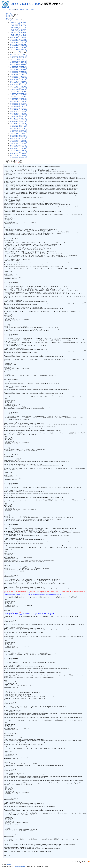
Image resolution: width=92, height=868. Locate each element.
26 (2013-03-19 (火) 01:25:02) (18, 64)
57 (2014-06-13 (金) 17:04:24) (18, 117)
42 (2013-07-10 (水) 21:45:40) (18, 91)
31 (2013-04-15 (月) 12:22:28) (18, 73)
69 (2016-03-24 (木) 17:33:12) (18, 137)
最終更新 (22, 9)
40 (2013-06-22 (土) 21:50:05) (18, 88)
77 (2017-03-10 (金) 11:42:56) (18, 150)
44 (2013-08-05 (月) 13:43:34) (18, 95)
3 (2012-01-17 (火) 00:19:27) (18, 26)
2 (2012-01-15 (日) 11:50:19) (18, 24)
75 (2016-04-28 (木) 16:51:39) (18, 147)
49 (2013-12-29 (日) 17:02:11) (18, 103)
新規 (10, 9)
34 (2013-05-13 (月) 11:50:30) (18, 78)
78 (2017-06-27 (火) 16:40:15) (18, 152)
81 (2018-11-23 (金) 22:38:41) (18, 157)
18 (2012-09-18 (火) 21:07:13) (18, 51)
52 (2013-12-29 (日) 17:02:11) (18, 108)
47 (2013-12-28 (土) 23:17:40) (18, 100)
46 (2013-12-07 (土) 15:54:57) (18, 98)
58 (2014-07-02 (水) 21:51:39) (18, 118)
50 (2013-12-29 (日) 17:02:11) (18, 105)
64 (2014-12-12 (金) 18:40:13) (18, 128)
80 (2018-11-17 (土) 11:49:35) (18, 155)
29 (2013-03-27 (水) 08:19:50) (18, 69)
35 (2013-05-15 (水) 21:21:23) (18, 80)
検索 (17, 9)
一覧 (14, 9)
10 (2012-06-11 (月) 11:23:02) (18, 38)
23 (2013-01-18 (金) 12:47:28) (18, 59)
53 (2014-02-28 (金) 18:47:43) (18, 110)
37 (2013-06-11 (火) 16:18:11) (18, 83)
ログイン (33, 9)
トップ (4, 9)
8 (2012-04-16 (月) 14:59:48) (18, 34)
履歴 (7, 18)
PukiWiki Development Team (19, 867)
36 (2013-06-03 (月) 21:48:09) (18, 81)
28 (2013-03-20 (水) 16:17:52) (18, 68)
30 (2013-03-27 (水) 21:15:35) (18, 71)
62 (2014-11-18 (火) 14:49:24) (18, 125)
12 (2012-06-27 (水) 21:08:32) (18, 41)
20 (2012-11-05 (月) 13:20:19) (18, 54)
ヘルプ (27, 9)
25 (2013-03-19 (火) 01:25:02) (18, 63)
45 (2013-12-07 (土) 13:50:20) (18, 96)
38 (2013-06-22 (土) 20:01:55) (18, 85)
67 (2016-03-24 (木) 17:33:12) (18, 133)
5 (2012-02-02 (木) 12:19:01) (18, 29)
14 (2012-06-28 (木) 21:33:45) (18, 44)
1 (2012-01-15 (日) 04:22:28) (18, 22)
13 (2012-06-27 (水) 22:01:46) (18, 43)
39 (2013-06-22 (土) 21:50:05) (18, 86)
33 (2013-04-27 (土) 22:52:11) (18, 76)
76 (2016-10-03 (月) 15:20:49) (18, 149)
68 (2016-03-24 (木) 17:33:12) (18, 135)
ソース (8, 17)
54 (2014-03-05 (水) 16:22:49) (18, 112)
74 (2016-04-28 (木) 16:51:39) (18, 145)
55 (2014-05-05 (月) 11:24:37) (18, 113)
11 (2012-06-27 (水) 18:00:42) (18, 39)
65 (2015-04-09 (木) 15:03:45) (18, 130)
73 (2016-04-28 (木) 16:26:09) (18, 144)
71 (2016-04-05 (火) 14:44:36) (18, 140)
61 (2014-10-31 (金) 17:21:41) (18, 123)
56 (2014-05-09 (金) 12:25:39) (18, 115)
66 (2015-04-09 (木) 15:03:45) (18, 132)
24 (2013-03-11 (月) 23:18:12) (18, 61)
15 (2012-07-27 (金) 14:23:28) (18, 46)
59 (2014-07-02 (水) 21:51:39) (18, 120)
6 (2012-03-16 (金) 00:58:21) (18, 31)
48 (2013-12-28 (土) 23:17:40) (18, 101)
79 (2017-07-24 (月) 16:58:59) (18, 154)
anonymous (9, 865)
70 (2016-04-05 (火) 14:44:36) (18, 139)
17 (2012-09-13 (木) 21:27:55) (18, 49)
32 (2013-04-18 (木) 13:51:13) (18, 75)
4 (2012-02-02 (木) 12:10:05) (18, 27)
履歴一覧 (9, 13)
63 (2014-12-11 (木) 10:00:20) (18, 127)
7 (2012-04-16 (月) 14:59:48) (18, 32)
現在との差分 (10, 15)
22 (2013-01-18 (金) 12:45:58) (18, 58)
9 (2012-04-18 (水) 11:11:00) (18, 36)
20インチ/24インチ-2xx (25, 4)
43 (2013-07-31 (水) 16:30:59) (18, 93)
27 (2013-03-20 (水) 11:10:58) (18, 66)
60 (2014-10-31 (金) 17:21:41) (18, 122)
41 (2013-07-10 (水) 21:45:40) (18, 90)
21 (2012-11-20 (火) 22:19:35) (18, 56)
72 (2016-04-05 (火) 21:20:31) (18, 142)
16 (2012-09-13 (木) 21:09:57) (18, 48)
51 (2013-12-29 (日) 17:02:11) (18, 106)
